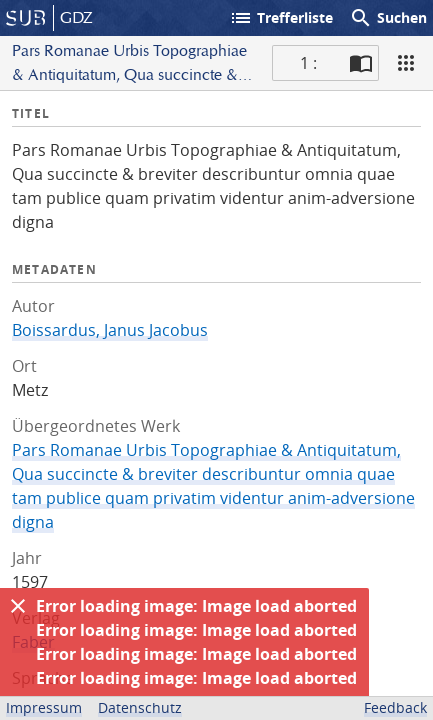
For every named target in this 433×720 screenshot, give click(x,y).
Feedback (395, 707)
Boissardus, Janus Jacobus (110, 330)
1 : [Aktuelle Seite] (308, 63)
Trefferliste (281, 18)
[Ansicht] (406, 63)
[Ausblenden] (18, 606)
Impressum (44, 707)
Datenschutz (140, 707)
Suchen (388, 18)
